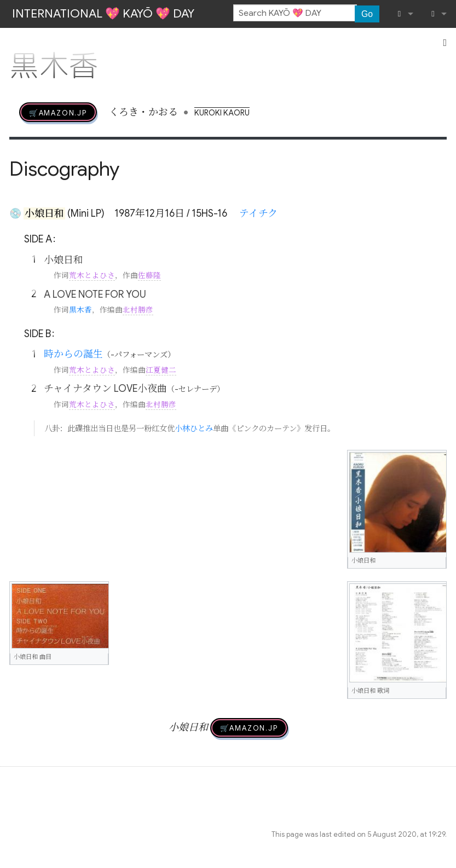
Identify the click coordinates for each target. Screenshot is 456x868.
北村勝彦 (138, 310)
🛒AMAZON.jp (58, 112)
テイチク (258, 213)
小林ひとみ (194, 429)
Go (367, 14)
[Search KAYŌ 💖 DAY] (295, 13)
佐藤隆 (149, 276)
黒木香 (80, 310)
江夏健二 (161, 370)
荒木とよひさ (92, 276)
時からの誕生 (73, 354)
